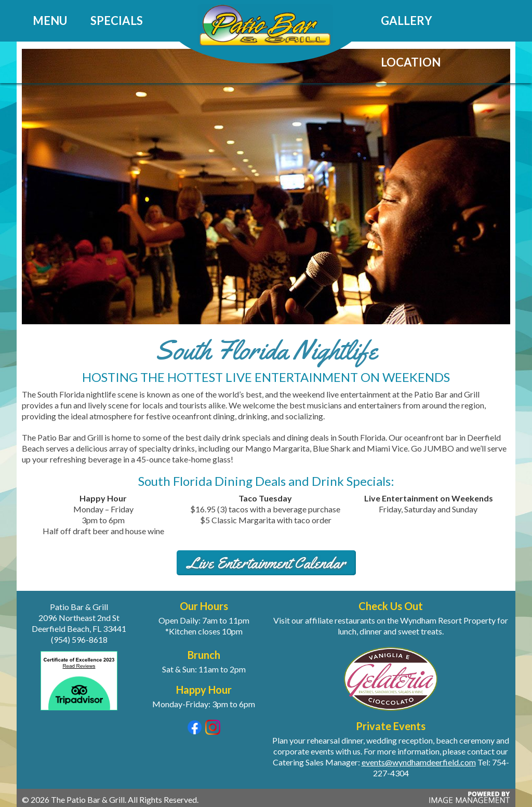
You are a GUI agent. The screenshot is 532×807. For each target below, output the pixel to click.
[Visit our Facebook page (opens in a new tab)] (195, 731)
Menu (50, 21)
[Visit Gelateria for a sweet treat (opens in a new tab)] (391, 678)
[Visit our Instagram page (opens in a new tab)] (213, 731)
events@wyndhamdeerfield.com (419, 762)
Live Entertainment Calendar (266, 563)
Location (411, 62)
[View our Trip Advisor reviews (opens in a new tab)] (79, 712)
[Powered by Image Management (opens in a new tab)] (468, 802)
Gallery (407, 21)
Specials (117, 21)
